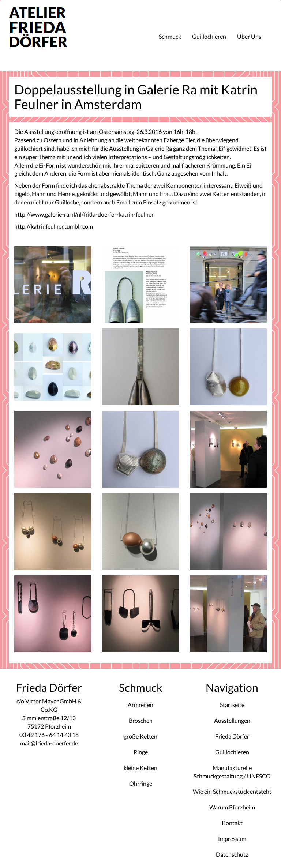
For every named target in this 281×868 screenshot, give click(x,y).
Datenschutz (232, 854)
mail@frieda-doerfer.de (49, 743)
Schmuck (170, 36)
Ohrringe (141, 783)
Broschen (141, 720)
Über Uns (249, 36)
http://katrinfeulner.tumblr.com (54, 226)
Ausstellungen (232, 720)
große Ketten (140, 736)
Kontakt (232, 823)
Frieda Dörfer (232, 736)
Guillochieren (209, 36)
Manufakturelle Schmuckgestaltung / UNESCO (232, 772)
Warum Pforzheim (232, 807)
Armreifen (140, 705)
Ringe (141, 752)
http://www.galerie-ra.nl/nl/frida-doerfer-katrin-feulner (84, 214)
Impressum (232, 839)
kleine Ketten (140, 768)
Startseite (232, 705)
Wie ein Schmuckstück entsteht (232, 791)
